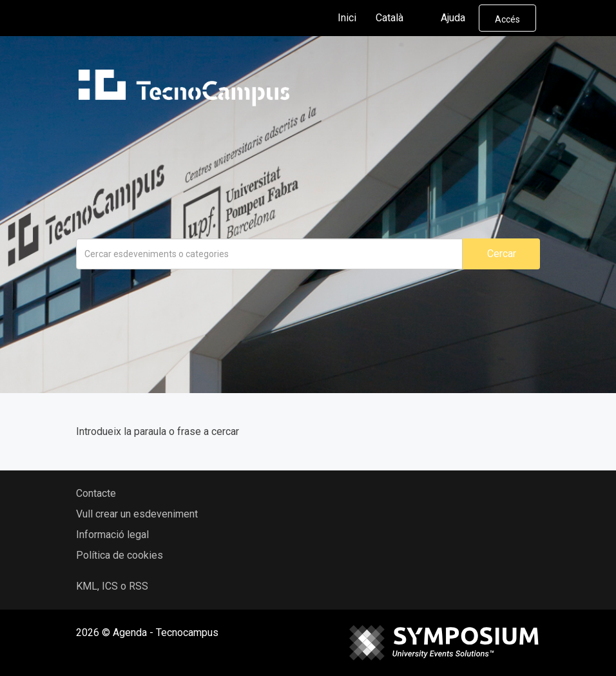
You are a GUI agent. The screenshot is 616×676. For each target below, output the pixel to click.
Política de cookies (120, 555)
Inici (347, 18)
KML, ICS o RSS (112, 586)
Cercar (502, 254)
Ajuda (453, 18)
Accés (507, 19)
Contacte (96, 493)
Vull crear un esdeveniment (137, 514)
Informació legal (112, 535)
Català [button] (400, 18)
